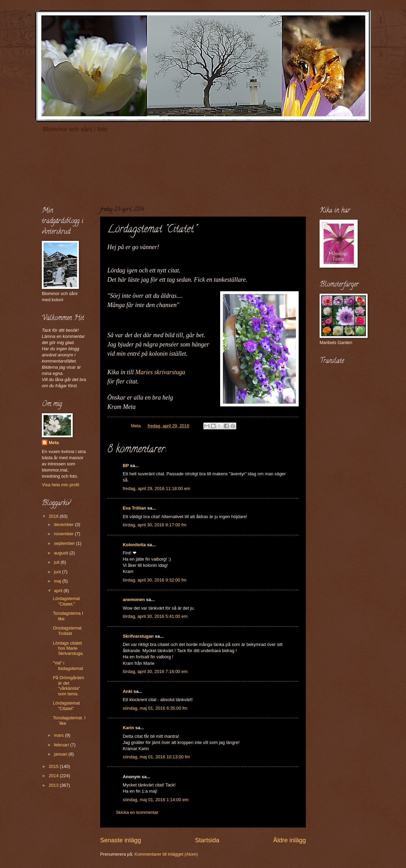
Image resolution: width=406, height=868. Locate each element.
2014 (54, 776)
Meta (54, 443)
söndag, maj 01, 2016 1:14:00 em (156, 800)
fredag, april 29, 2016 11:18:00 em (157, 488)
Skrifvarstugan (138, 636)
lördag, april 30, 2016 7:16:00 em (155, 671)
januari (61, 754)
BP (126, 466)
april (59, 591)
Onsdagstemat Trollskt (67, 631)
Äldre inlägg (290, 840)
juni (58, 572)
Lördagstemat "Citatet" (66, 706)
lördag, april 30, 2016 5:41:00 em (155, 616)
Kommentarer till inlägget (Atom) (166, 854)
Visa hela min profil (61, 485)
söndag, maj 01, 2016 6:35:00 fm (155, 708)
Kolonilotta (134, 545)
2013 (54, 785)
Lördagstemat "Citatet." (66, 601)
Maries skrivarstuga (161, 372)
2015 (54, 766)
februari (62, 745)
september (65, 543)
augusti (62, 553)
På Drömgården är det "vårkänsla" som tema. (68, 686)
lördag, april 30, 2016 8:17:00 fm (154, 525)
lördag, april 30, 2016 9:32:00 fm (154, 580)
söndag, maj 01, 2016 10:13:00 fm (156, 757)
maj (58, 581)
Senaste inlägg (121, 840)
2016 (54, 516)
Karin (128, 728)
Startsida (207, 840)
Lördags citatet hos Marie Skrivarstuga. (68, 648)
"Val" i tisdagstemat (68, 665)
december (64, 524)
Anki (128, 691)
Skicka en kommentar (137, 812)
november (64, 534)
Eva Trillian (134, 508)
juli (57, 562)
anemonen (134, 600)
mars (59, 735)
